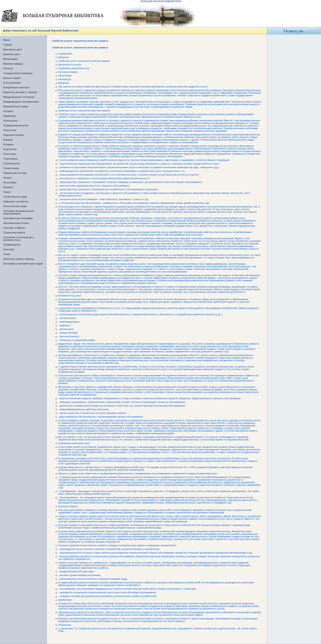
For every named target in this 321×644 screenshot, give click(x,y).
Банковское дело (13, 49)
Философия (10, 182)
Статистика (9, 154)
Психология (10, 130)
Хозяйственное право (15, 197)
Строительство (12, 163)
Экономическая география (18, 218)
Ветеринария (10, 59)
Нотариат (8, 111)
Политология (10, 121)
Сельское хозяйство (14, 228)
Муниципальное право (16, 106)
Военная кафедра (13, 64)
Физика (7, 178)
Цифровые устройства (16, 201)
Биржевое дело (12, 54)
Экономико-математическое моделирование (19, 212)
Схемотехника (11, 168)
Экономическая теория (16, 223)
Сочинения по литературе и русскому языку (19, 239)
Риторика (8, 144)
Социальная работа (14, 233)
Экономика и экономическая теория (23, 264)
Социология (10, 149)
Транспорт (9, 249)
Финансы (8, 187)
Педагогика (9, 116)
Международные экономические (21, 102)
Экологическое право (15, 206)
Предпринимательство (16, 125)
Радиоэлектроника (13, 135)
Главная (8, 45)
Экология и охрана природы (19, 259)
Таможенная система (15, 173)
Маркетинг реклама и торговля (20, 92)
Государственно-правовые (18, 73)
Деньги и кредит (12, 78)
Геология (8, 68)
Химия (7, 192)
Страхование (10, 159)
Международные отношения (19, 97)
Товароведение (12, 245)
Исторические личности (16, 87)
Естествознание (12, 83)
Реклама (8, 140)
